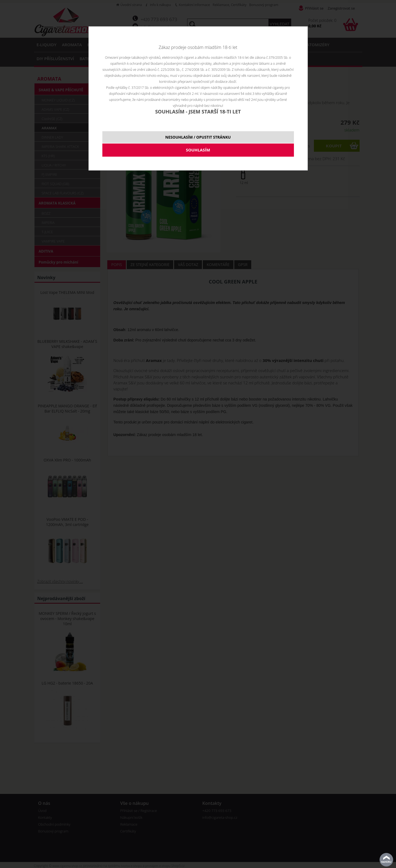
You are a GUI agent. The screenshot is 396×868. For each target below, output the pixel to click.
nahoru (386, 860)
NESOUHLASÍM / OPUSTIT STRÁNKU (198, 137)
